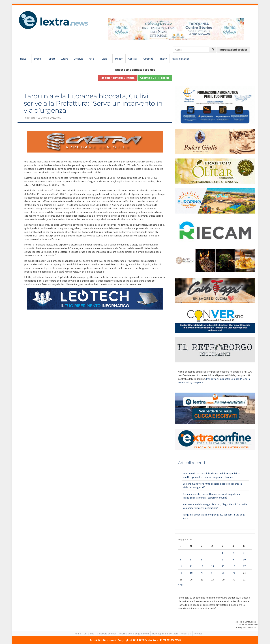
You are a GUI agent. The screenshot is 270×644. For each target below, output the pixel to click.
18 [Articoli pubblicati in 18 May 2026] (181, 573)
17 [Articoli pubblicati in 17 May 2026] (244, 566)
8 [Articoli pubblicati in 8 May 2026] (223, 560)
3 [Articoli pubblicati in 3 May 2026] (244, 553)
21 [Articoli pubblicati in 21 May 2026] (213, 573)
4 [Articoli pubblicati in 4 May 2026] (180, 560)
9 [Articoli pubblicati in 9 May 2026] (233, 560)
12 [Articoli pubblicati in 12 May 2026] (191, 566)
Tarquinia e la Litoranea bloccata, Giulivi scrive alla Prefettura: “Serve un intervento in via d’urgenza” (93, 103)
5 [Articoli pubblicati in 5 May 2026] (191, 560)
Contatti (133, 59)
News (24, 59)
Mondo (119, 59)
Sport (52, 59)
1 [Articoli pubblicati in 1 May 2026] (223, 553)
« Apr (181, 585)
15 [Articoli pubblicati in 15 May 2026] (223, 566)
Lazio (106, 59)
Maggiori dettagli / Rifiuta (118, 78)
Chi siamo (89, 634)
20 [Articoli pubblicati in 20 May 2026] (202, 573)
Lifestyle (78, 59)
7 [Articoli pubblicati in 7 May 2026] (212, 560)
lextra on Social (182, 59)
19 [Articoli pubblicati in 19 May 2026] (191, 573)
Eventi (39, 59)
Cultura (64, 59)
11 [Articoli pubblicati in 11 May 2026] (181, 566)
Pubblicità (148, 59)
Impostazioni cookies (233, 50)
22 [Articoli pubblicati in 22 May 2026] (223, 573)
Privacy (163, 59)
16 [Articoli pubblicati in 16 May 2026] (234, 566)
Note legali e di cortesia (165, 634)
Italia (92, 59)
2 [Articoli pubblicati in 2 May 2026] (233, 553)
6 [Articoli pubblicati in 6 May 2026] (201, 560)
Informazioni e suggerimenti (134, 634)
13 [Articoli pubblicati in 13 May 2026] (202, 566)
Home (78, 634)
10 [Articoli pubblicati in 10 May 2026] (244, 560)
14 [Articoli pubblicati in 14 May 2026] (213, 566)
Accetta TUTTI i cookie (155, 78)
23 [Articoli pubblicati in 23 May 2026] (234, 573)
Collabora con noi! (107, 634)
